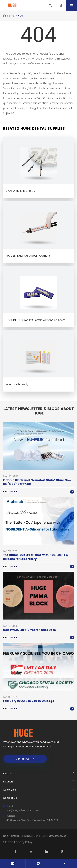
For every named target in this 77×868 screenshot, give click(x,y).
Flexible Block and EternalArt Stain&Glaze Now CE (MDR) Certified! (37, 482)
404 (20, 16)
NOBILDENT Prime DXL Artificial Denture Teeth (35, 320)
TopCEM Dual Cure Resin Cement (28, 256)
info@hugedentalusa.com (23, 810)
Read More (38, 492)
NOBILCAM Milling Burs (20, 191)
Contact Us (25, 759)
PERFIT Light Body (17, 385)
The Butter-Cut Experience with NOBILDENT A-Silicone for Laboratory (36, 557)
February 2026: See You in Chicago (29, 701)
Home (11, 16)
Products (8, 774)
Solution (8, 782)
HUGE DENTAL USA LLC (30, 836)
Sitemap (8, 842)
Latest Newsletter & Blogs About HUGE (39, 411)
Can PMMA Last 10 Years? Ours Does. (30, 630)
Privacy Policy (24, 842)
